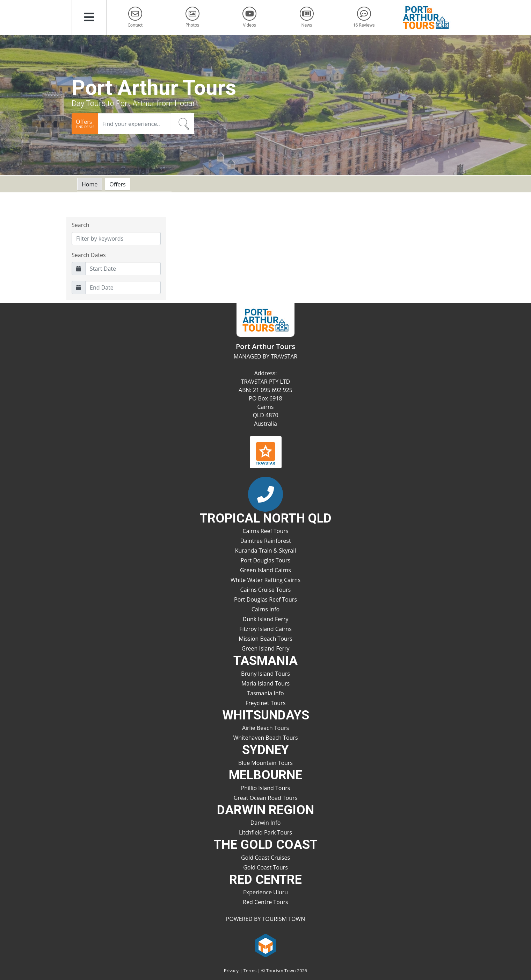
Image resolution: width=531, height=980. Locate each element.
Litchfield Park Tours (265, 832)
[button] (89, 17)
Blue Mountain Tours (265, 763)
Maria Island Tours (265, 683)
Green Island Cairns (265, 570)
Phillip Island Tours (266, 788)
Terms (250, 971)
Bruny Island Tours (265, 674)
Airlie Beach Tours (265, 728)
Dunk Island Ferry (266, 619)
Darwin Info (266, 823)
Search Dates (89, 255)
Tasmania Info (265, 693)
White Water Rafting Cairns (265, 580)
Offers (117, 184)
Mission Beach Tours (265, 639)
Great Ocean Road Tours (266, 798)
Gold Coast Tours (265, 867)
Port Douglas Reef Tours (265, 599)
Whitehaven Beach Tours (265, 738)
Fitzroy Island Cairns (265, 629)
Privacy (231, 971)
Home (90, 184)
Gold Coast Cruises (265, 858)
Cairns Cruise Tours (266, 590)
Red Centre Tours (265, 902)
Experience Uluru (265, 892)
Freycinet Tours (266, 703)
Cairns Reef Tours (266, 531)
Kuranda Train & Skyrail (265, 551)
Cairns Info (265, 609)
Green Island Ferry (265, 648)
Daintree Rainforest (265, 541)
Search (81, 225)
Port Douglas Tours (266, 560)
